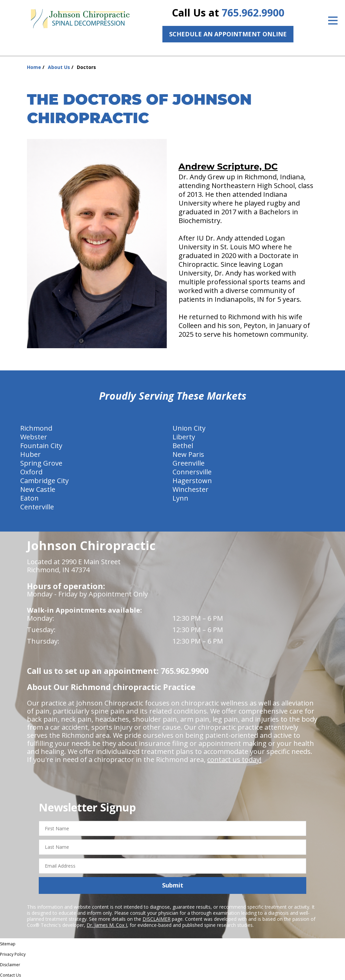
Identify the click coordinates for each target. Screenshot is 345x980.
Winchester (191, 489)
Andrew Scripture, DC (228, 167)
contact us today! (234, 759)
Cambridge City (44, 481)
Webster (34, 437)
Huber (30, 454)
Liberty (184, 437)
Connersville (192, 472)
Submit (173, 885)
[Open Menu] (333, 21)
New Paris (188, 454)
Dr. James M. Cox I (107, 925)
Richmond (36, 428)
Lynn (180, 498)
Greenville (189, 463)
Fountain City (41, 446)
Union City (189, 428)
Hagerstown (192, 481)
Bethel (183, 446)
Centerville (37, 507)
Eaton (29, 498)
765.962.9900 (253, 13)
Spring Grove (41, 463)
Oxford (31, 472)
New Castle (38, 489)
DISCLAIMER (156, 919)
